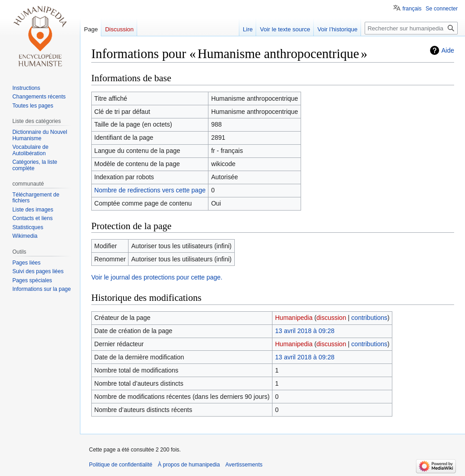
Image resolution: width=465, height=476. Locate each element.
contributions (369, 318)
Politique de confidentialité (121, 465)
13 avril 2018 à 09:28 (305, 331)
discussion (331, 318)
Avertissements (244, 465)
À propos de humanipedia (189, 465)
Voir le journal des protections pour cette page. (157, 277)
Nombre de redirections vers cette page (150, 190)
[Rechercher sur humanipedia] (411, 28)
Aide (448, 50)
